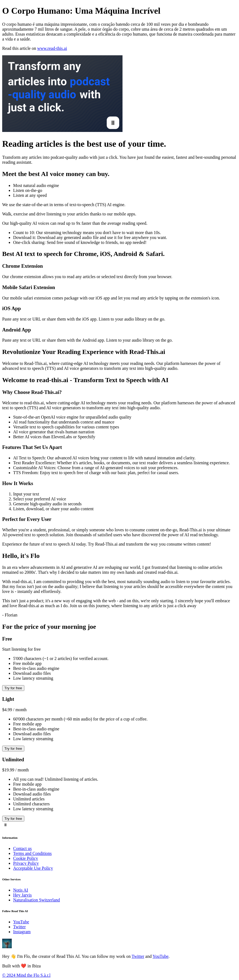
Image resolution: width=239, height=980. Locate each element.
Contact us (22, 848)
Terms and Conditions (32, 853)
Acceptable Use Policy (33, 868)
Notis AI (21, 890)
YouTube (21, 922)
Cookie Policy (26, 858)
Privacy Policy (26, 863)
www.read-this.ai (52, 48)
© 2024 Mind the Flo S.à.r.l (26, 975)
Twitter (19, 927)
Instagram (22, 932)
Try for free (13, 688)
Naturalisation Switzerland (37, 900)
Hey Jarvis (22, 895)
